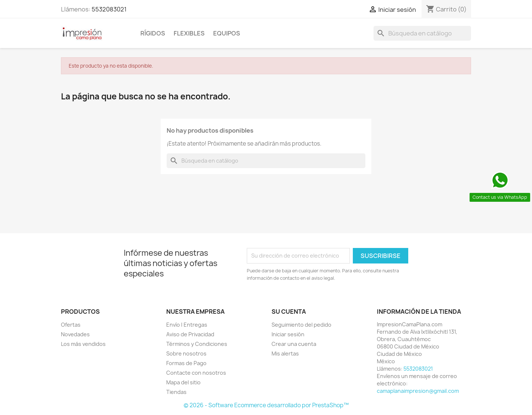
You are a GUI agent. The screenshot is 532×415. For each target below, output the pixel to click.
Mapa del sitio (183, 382)
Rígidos (153, 33)
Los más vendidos (83, 344)
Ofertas (71, 325)
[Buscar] (422, 33)
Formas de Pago (186, 363)
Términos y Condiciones (197, 344)
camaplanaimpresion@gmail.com (418, 391)
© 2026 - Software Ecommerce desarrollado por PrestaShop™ (266, 405)
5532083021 (109, 9)
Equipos (227, 33)
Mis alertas (285, 353)
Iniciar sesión (288, 334)
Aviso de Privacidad (190, 334)
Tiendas (176, 392)
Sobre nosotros (186, 353)
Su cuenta (289, 312)
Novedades (75, 334)
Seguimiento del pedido (301, 325)
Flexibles (189, 33)
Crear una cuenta (294, 344)
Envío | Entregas (187, 325)
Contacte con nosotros (196, 373)
